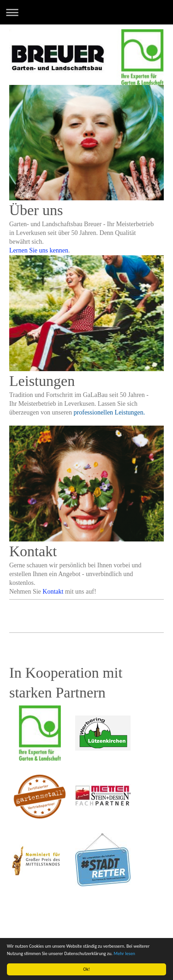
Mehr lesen (124, 953)
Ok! (86, 969)
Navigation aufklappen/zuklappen (86, 12)
